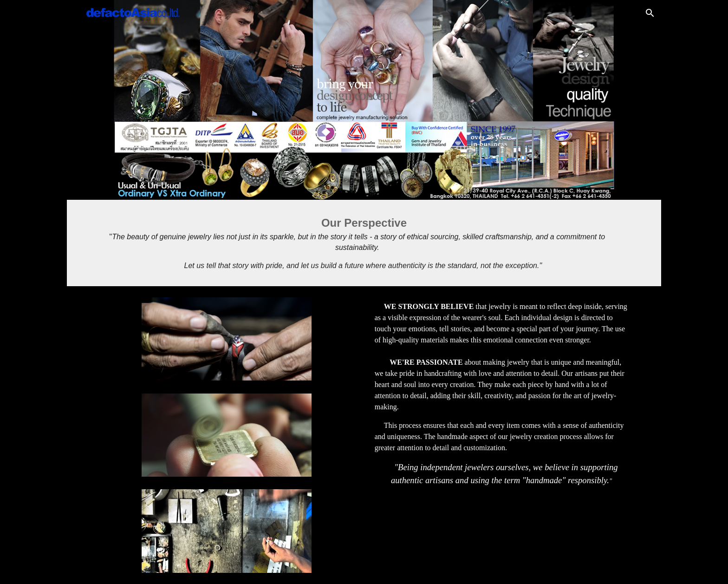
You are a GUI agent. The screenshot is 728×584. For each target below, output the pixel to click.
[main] (364, 243)
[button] (650, 13)
